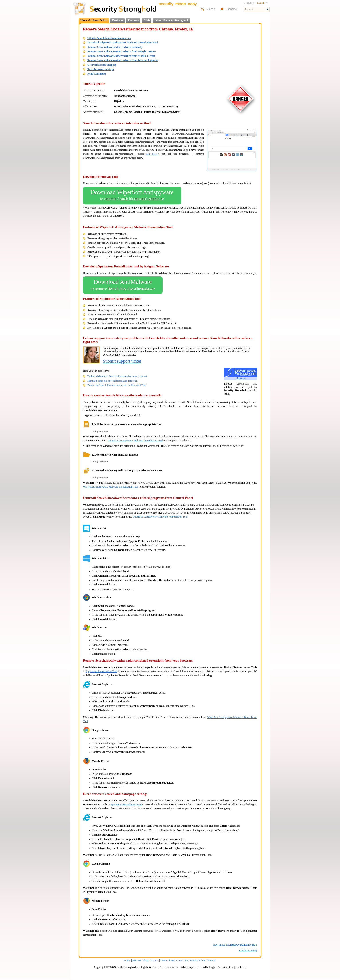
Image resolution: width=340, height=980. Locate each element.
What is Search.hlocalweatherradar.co (109, 38)
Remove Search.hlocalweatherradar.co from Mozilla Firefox (121, 56)
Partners (133, 20)
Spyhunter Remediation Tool (102, 671)
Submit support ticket (122, 361)
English (262, 3)
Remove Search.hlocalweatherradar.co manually (115, 47)
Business (118, 20)
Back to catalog (248, 950)
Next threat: (235, 945)
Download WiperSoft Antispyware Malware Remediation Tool (123, 43)
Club (147, 20)
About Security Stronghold (171, 20)
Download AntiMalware (123, 285)
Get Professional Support (102, 65)
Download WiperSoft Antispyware (132, 196)
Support (155, 960)
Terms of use (167, 960)
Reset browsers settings (101, 69)
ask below (152, 154)
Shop (146, 960)
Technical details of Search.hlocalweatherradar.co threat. (117, 376)
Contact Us (182, 960)
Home (127, 960)
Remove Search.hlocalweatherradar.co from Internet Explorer (123, 60)
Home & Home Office (94, 20)
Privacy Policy (198, 960)
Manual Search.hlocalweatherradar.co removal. (112, 381)
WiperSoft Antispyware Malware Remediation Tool (135, 441)
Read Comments (97, 74)
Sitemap (212, 960)
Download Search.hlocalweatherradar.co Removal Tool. (117, 385)
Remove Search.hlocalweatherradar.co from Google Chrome (122, 51)
